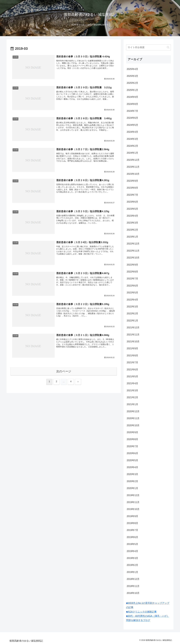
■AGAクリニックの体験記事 (141, 612)
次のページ (64, 371)
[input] (148, 47)
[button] (168, 47)
